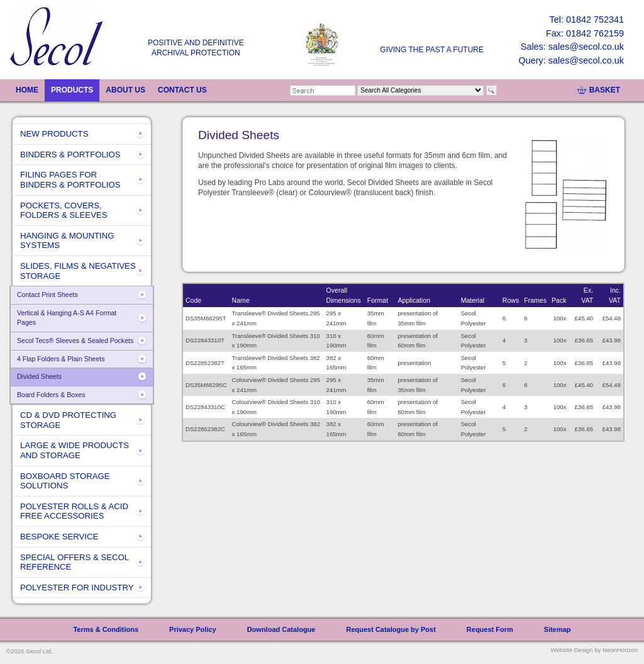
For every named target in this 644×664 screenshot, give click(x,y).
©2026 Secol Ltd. (30, 651)
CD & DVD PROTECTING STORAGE (68, 420)
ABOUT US (125, 90)
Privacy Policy (193, 629)
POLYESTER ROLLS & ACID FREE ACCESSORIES (74, 511)
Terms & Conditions (106, 629)
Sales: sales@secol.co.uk (572, 47)
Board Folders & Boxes (51, 395)
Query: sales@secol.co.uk (571, 60)
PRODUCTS (72, 90)
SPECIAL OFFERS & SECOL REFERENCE (75, 562)
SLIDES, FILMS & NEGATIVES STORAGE (78, 271)
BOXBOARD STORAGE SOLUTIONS (65, 481)
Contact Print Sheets (47, 295)
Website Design (572, 650)
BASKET (605, 90)
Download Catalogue (281, 629)
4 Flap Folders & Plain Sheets (61, 359)
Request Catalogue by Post (391, 629)
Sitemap (558, 629)
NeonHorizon (620, 650)
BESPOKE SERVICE (59, 537)
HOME (27, 90)
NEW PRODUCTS (54, 134)
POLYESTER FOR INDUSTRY (77, 588)
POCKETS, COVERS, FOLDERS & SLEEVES (64, 211)
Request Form (490, 629)
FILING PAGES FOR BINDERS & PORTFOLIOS (70, 180)
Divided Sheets (39, 376)
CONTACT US (182, 90)
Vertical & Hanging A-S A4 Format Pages (67, 318)
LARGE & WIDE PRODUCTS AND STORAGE (75, 450)
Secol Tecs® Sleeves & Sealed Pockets (75, 340)
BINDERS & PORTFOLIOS (70, 155)
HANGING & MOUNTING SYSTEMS (67, 241)
